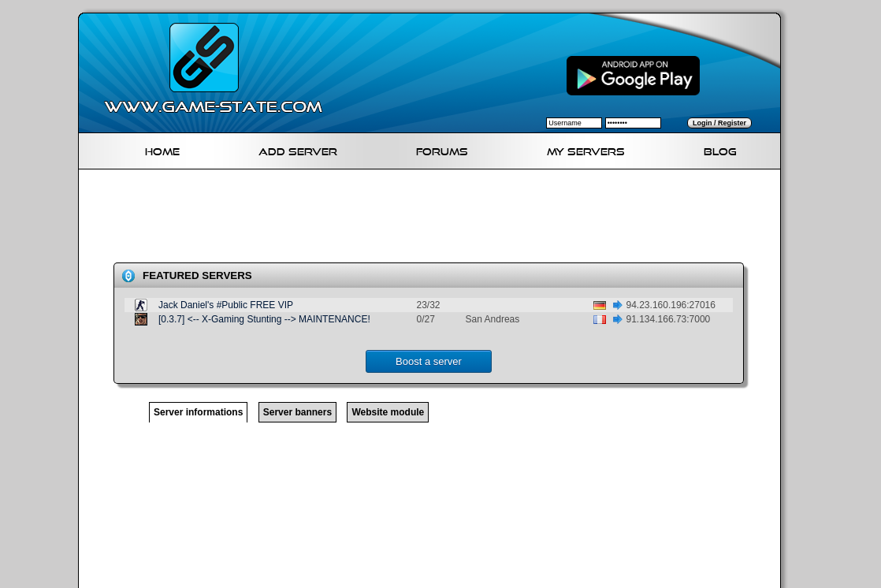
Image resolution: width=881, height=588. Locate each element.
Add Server (298, 149)
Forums (442, 149)
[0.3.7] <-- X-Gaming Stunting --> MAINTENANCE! (264, 319)
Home (162, 149)
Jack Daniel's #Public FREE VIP (226, 305)
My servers (586, 149)
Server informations (198, 412)
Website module (388, 412)
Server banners (297, 412)
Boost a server (429, 361)
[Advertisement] (436, 219)
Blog (720, 149)
